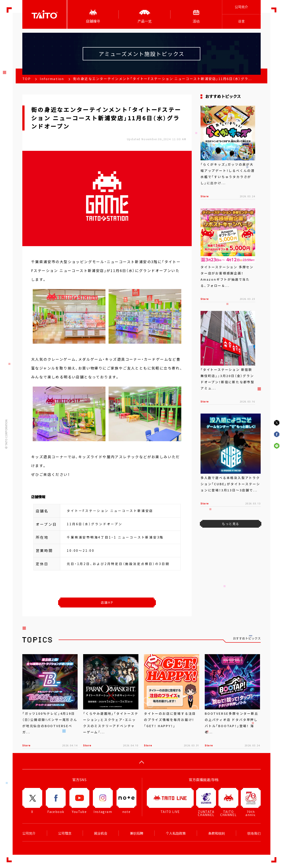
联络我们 (254, 833)
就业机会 (101, 833)
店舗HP (107, 602)
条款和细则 (217, 833)
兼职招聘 (137, 833)
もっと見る (230, 524)
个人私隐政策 (176, 833)
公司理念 (65, 833)
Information (52, 79)
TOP (27, 79)
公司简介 (241, 7)
